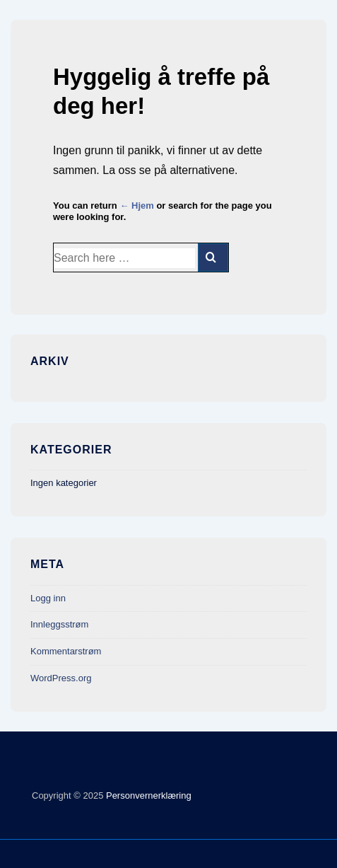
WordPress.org (61, 678)
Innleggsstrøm (59, 624)
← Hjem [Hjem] (136, 206)
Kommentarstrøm (66, 651)
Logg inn (48, 598)
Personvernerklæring (147, 795)
